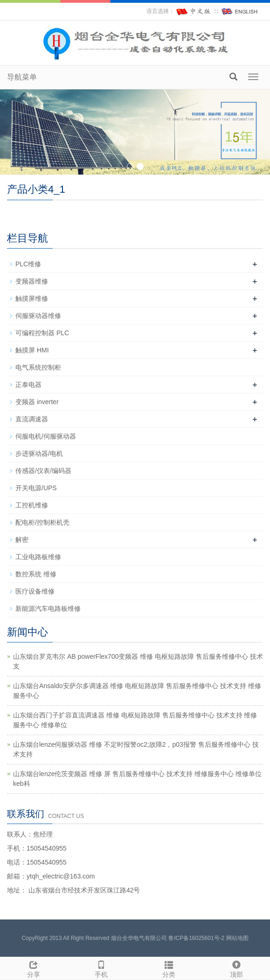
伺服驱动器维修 (38, 316)
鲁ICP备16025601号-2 (196, 938)
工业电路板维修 (38, 557)
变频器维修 (32, 281)
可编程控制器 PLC (42, 333)
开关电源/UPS (36, 488)
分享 (34, 968)
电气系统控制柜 (38, 367)
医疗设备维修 (35, 591)
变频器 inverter (37, 402)
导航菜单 (22, 77)
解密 (22, 540)
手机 (101, 968)
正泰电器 (28, 385)
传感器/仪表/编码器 (43, 471)
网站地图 (237, 938)
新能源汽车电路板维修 (48, 608)
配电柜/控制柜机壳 (42, 522)
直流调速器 (32, 419)
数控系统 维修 (36, 574)
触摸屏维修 (32, 298)
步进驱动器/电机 (39, 453)
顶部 (236, 968)
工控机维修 (32, 505)
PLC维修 (28, 264)
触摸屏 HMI (32, 350)
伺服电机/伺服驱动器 (46, 436)
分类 (169, 968)
